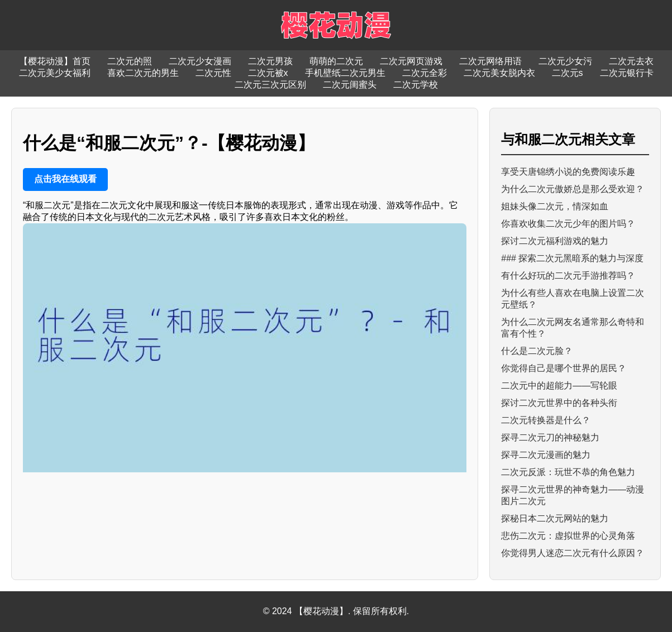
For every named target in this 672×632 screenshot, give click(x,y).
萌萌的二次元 (336, 61)
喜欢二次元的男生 (143, 73)
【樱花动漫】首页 (55, 61)
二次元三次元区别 (270, 85)
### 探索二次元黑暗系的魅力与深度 (572, 258)
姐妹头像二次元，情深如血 (555, 206)
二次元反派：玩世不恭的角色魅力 (568, 472)
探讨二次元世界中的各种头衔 (559, 403)
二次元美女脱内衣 (499, 73)
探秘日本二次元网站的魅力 (555, 518)
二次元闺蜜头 (350, 85)
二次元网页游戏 (411, 61)
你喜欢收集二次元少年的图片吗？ (568, 224)
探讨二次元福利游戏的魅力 (555, 241)
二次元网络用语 (490, 61)
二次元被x (268, 73)
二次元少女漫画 (200, 61)
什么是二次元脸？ (537, 351)
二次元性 (213, 73)
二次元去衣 (631, 61)
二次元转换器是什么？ (546, 420)
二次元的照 (130, 61)
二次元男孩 (270, 61)
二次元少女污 (565, 61)
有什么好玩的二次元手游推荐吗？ (568, 276)
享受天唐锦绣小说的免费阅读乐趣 (568, 172)
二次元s (568, 73)
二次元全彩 (425, 73)
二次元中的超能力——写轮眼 (559, 386)
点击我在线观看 (65, 179)
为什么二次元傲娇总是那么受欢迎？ (573, 189)
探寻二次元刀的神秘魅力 (550, 437)
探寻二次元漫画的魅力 (546, 455)
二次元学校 (416, 85)
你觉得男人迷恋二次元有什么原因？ (573, 553)
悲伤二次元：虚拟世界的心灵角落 (568, 536)
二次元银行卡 (627, 73)
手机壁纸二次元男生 (345, 73)
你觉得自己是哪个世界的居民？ (564, 368)
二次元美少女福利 (55, 73)
